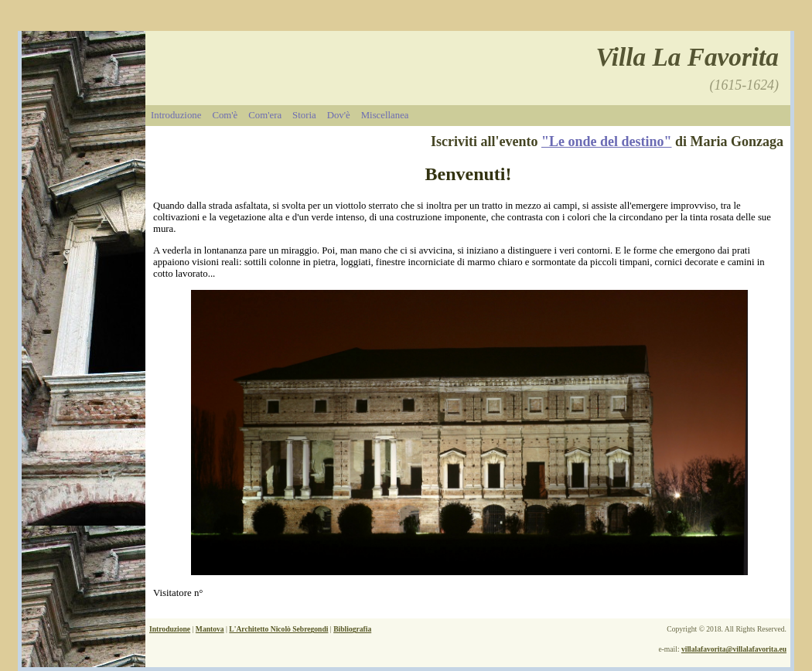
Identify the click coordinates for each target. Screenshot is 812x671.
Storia (304, 115)
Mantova (210, 629)
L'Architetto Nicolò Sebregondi (278, 629)
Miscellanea (385, 115)
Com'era (265, 115)
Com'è (225, 115)
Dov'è (339, 115)
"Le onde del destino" (607, 141)
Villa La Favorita (687, 57)
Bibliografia (352, 629)
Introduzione (176, 115)
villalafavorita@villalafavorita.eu (734, 649)
